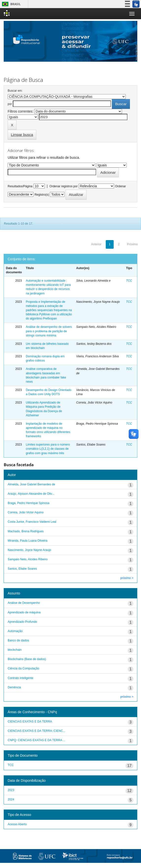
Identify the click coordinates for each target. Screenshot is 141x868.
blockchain (15, 650)
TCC (129, 281)
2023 (11, 790)
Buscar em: (15, 91)
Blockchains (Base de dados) (27, 659)
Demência (14, 687)
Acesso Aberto (17, 824)
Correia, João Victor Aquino (26, 512)
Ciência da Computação (23, 668)
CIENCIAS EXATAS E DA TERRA (30, 722)
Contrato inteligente (20, 678)
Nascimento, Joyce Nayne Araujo (29, 550)
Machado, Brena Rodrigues (26, 531)
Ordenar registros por (64, 186)
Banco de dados (18, 640)
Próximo (132, 244)
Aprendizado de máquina (24, 612)
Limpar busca (22, 135)
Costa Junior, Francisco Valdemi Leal (32, 522)
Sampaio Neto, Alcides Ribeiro (28, 559)
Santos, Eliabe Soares (22, 569)
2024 (11, 799)
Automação (15, 631)
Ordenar (121, 186)
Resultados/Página (20, 186)
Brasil (10, 4)
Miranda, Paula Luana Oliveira (27, 541)
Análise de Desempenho (24, 603)
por (10, 104)
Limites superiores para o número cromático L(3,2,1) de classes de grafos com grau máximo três (48, 449)
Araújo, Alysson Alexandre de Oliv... (31, 494)
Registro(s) (42, 195)
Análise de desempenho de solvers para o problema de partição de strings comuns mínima (49, 331)
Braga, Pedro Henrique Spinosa (28, 503)
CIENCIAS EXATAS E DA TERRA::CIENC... (36, 731)
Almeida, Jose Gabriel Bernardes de (31, 484)
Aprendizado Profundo (22, 622)
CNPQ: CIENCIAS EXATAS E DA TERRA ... (36, 740)
